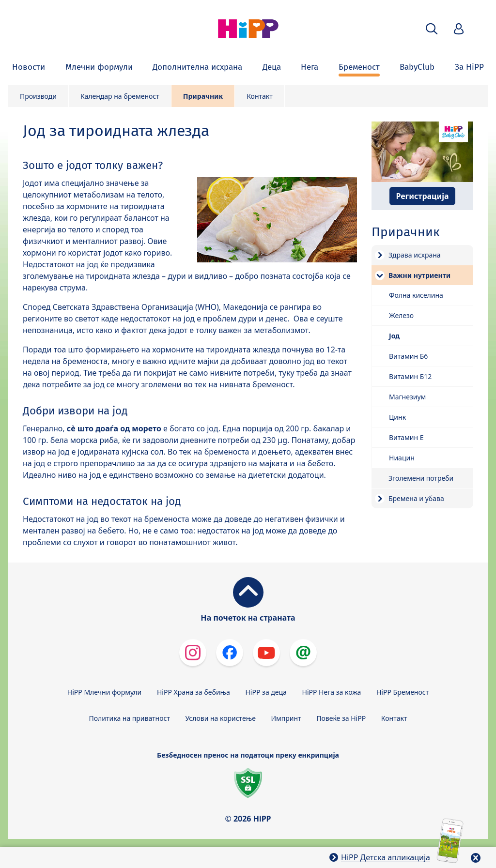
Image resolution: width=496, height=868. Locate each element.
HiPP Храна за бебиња (194, 692)
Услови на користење (221, 718)
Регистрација (422, 196)
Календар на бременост (120, 96)
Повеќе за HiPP (341, 718)
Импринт (286, 718)
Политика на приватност (130, 718)
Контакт (260, 96)
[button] (432, 29)
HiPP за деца (266, 692)
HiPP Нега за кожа (332, 692)
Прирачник (203, 96)
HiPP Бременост (403, 692)
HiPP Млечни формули (104, 692)
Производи (38, 96)
